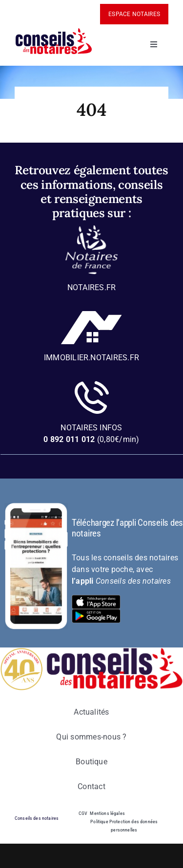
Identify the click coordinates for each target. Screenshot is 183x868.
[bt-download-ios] (96, 599)
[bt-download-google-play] (96, 613)
